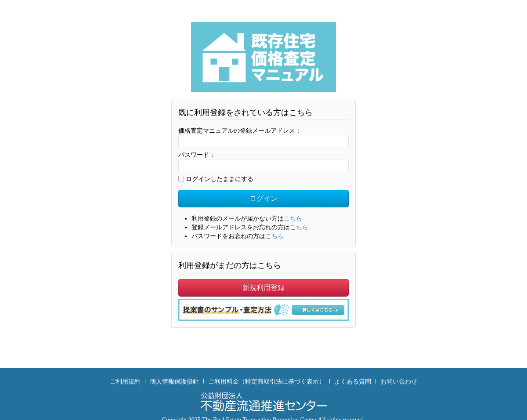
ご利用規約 (125, 381)
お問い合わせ (399, 381)
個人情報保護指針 (174, 381)
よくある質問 (353, 381)
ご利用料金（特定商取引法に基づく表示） (267, 381)
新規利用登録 (263, 288)
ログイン (263, 198)
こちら (293, 218)
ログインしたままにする (216, 179)
